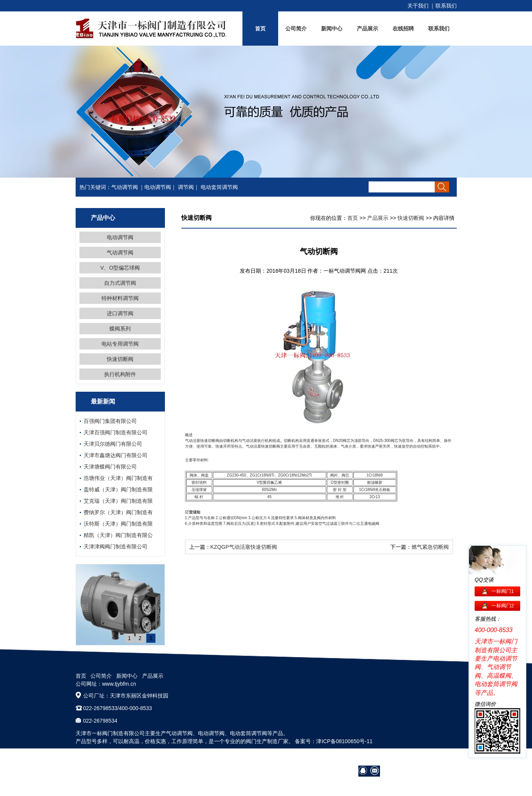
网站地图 (446, 758)
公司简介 (296, 29)
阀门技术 (396, 758)
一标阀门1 (503, 591)
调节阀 (186, 187)
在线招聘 (403, 29)
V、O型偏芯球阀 (120, 268)
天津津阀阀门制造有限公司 (116, 547)
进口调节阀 (120, 313)
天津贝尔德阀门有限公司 (113, 444)
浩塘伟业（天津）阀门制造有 (118, 478)
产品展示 (367, 29)
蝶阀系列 (120, 329)
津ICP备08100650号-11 (344, 741)
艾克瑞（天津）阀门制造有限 (118, 501)
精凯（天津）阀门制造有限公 (118, 535)
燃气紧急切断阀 (430, 547)
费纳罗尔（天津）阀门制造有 (118, 512)
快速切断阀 (120, 359)
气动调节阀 (125, 187)
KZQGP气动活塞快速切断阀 (244, 547)
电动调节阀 (158, 187)
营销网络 (370, 758)
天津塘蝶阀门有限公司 (110, 467)
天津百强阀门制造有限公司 (116, 432)
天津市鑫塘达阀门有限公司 (116, 455)
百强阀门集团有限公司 (110, 421)
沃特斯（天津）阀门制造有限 (118, 524)
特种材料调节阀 (120, 298)
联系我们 (446, 6)
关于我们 (418, 6)
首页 (260, 29)
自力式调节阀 (120, 283)
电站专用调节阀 (120, 344)
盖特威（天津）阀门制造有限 (118, 489)
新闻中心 (332, 29)
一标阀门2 (503, 606)
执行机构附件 (120, 374)
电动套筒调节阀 (219, 187)
